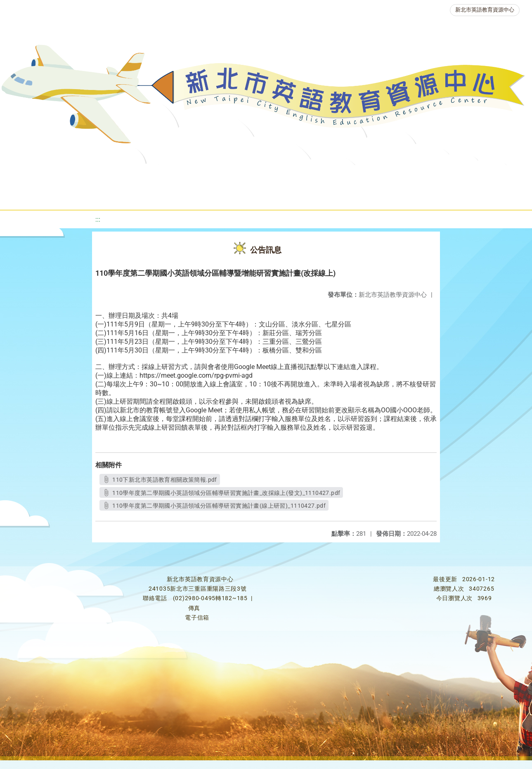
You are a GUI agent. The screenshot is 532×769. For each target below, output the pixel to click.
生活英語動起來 (485, 175)
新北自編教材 (223, 175)
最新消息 (79, 175)
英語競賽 (377, 175)
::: (98, 219)
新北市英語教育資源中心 (485, 10)
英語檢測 (327, 175)
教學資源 (168, 175)
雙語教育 (236, 196)
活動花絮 (286, 196)
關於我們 (29, 175)
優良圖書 (278, 175)
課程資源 (118, 175)
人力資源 (426, 175)
